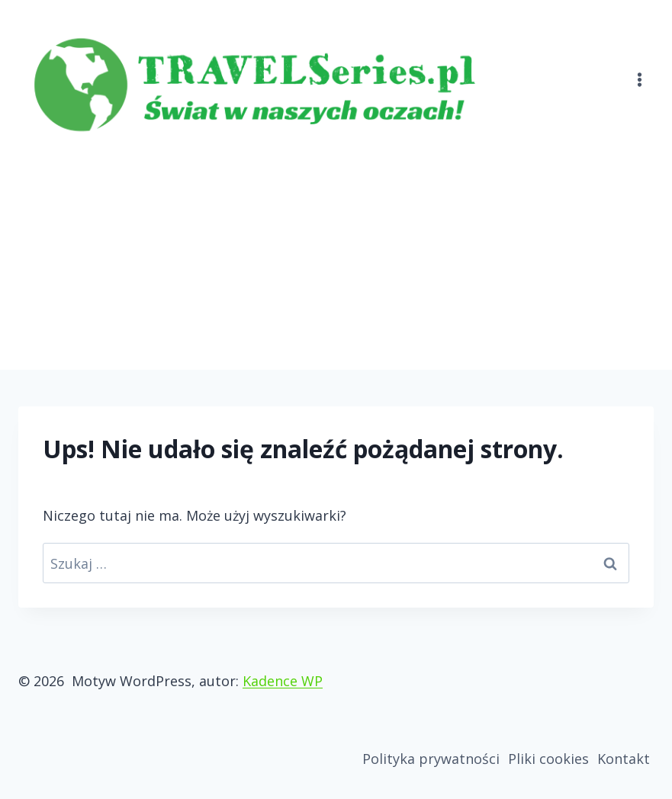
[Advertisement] (336, 255)
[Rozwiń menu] (639, 71)
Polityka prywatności (431, 759)
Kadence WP (283, 681)
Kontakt (624, 759)
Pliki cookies (548, 759)
